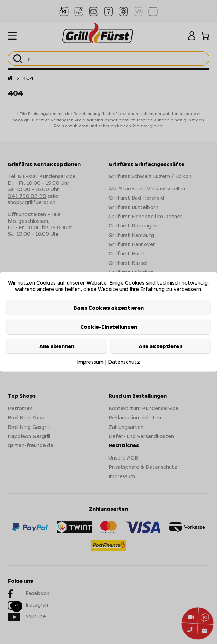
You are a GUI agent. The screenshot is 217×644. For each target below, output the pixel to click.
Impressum (90, 362)
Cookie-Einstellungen (109, 327)
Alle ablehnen (57, 346)
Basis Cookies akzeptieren (109, 308)
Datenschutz (124, 362)
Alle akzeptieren (160, 346)
